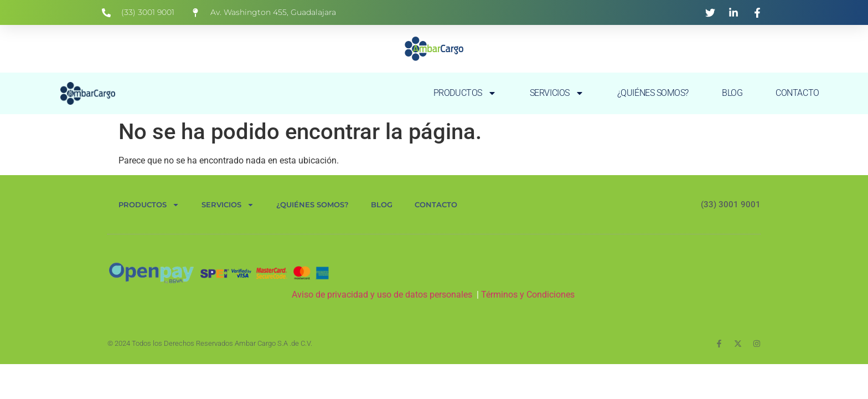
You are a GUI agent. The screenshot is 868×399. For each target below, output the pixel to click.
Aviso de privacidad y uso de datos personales (382, 295)
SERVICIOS (557, 93)
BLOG (732, 93)
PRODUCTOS (465, 93)
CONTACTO (797, 93)
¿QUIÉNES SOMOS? (653, 93)
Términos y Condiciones (529, 295)
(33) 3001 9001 (731, 204)
